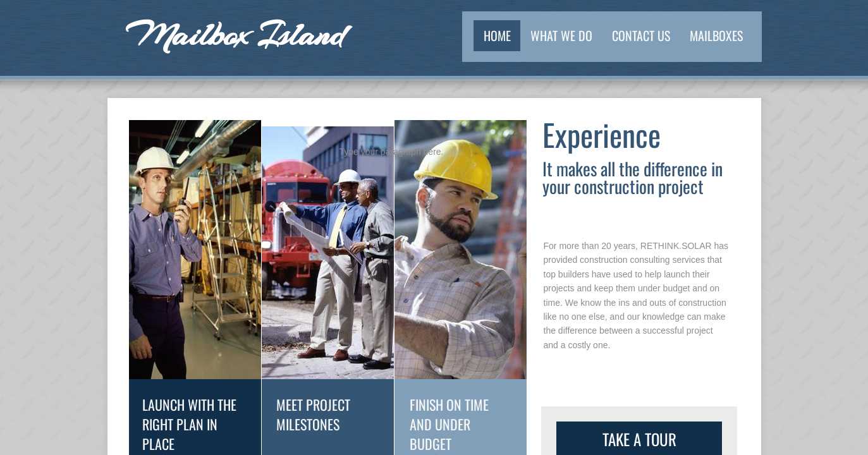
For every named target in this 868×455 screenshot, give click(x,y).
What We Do (561, 35)
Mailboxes (716, 35)
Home (497, 35)
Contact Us (641, 35)
